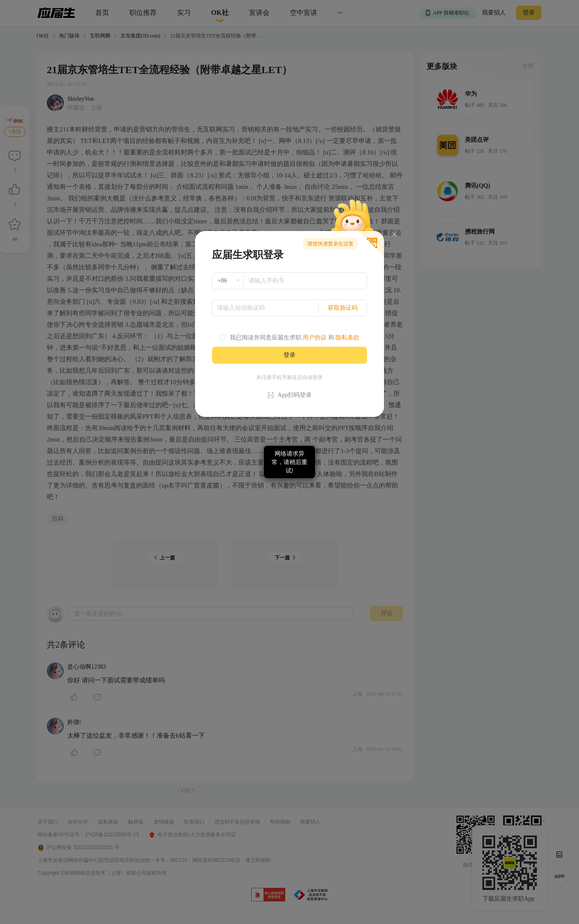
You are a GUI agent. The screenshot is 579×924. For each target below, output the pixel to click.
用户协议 (315, 338)
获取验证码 (343, 308)
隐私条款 (347, 338)
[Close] (394, 235)
